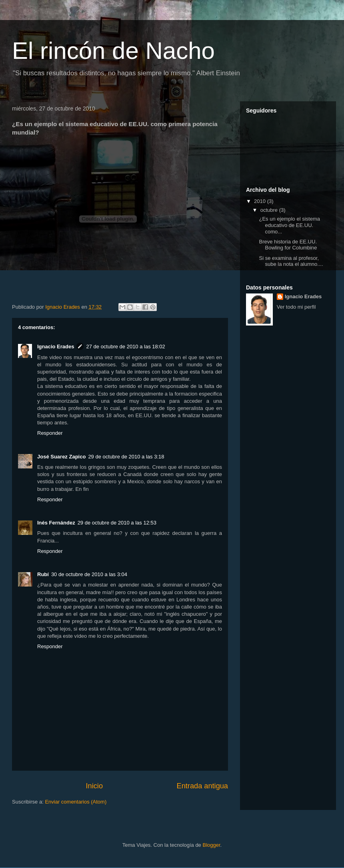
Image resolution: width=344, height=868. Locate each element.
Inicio (94, 786)
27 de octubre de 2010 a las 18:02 (125, 347)
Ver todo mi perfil (296, 307)
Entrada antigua (202, 786)
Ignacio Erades (56, 347)
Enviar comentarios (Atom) (76, 802)
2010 (261, 201)
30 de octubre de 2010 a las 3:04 (89, 574)
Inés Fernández (56, 523)
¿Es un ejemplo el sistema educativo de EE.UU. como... (289, 225)
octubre (270, 210)
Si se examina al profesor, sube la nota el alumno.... (291, 261)
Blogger (211, 845)
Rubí (43, 574)
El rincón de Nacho (113, 51)
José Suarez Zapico (61, 457)
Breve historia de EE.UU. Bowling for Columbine (288, 245)
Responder (50, 433)
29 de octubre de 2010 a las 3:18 (126, 457)
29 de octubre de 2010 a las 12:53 (117, 523)
